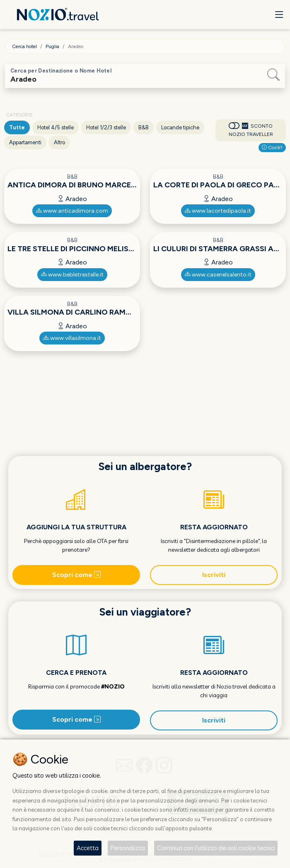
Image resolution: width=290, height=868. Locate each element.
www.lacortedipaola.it (218, 211)
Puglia (52, 46)
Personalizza (128, 848)
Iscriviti (214, 575)
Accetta (88, 848)
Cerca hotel (24, 46)
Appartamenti (25, 142)
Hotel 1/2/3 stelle (106, 127)
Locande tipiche (180, 127)
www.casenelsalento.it (218, 275)
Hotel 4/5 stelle (56, 127)
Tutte (17, 127)
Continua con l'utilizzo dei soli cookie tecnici (216, 848)
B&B (144, 127)
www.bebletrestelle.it (72, 275)
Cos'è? (272, 148)
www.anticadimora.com (72, 211)
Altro (59, 142)
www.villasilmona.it (72, 338)
